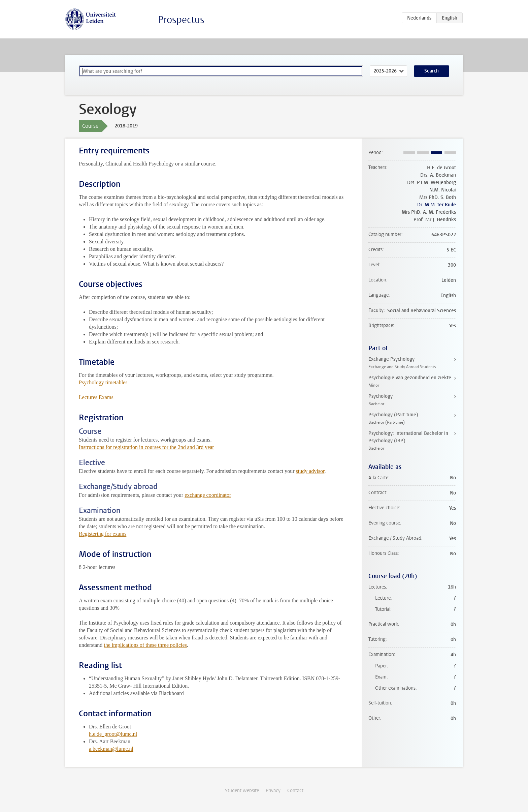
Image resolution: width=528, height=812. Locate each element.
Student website (242, 791)
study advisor (310, 471)
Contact (295, 791)
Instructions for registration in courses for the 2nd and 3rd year (146, 447)
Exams (106, 397)
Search (432, 71)
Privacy (273, 791)
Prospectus (181, 20)
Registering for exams (103, 534)
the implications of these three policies (145, 645)
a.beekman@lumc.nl (111, 749)
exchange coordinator (208, 495)
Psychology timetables (103, 382)
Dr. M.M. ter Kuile (437, 205)
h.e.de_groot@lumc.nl (113, 734)
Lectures (88, 397)
